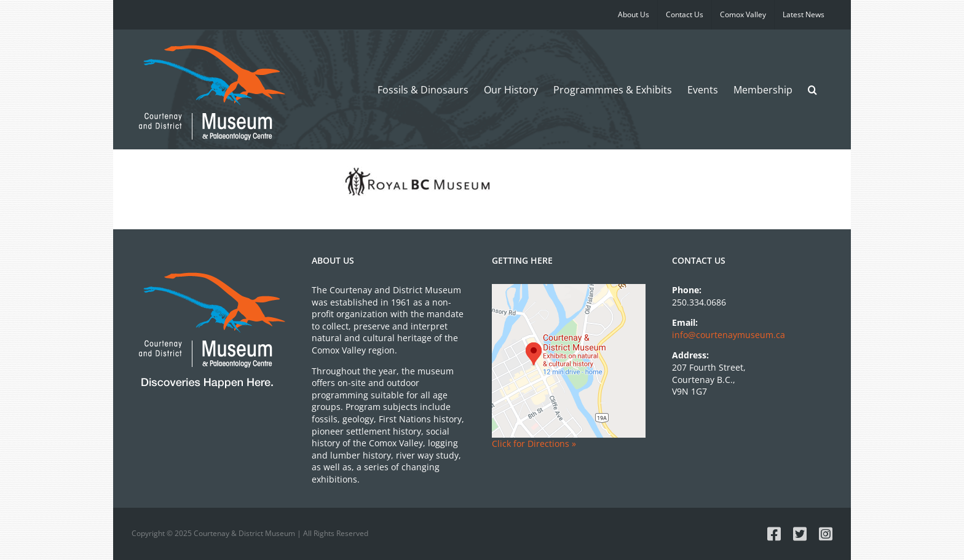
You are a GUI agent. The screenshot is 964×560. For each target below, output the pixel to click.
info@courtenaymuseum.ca (729, 335)
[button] (812, 89)
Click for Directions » (534, 444)
